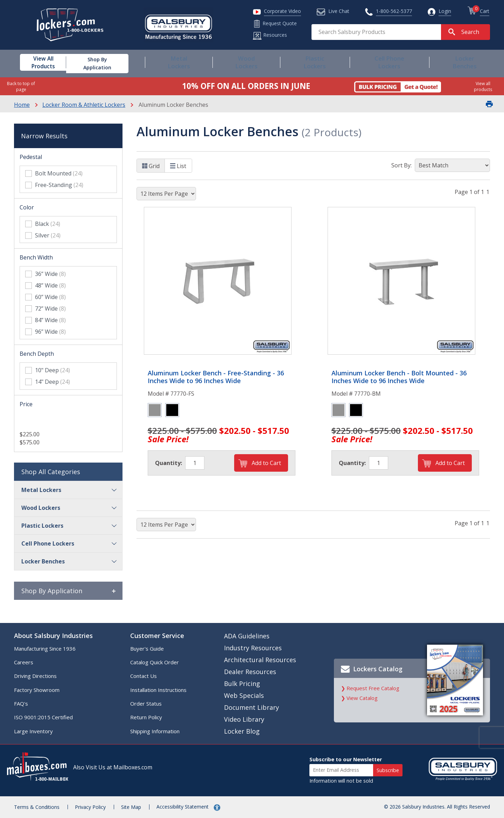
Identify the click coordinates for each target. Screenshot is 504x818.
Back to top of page (21, 86)
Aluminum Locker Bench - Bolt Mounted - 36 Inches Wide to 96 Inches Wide (399, 377)
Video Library (244, 719)
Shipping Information (155, 731)
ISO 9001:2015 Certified (43, 717)
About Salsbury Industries (53, 636)
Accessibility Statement (183, 807)
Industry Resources (253, 648)
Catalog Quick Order (155, 662)
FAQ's (21, 703)
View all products (483, 86)
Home (22, 105)
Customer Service (157, 636)
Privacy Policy (90, 807)
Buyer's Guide (147, 649)
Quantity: (169, 463)
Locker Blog (242, 731)
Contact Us (143, 676)
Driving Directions (35, 676)
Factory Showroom (37, 690)
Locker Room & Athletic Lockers (84, 105)
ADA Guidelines (247, 636)
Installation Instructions (158, 690)
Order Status (146, 703)
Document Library (251, 707)
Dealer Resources (250, 672)
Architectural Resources (260, 660)
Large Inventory (33, 731)
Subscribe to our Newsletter (346, 759)
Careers (24, 662)
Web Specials (244, 695)
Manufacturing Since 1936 (45, 649)
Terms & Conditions (37, 807)
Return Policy (146, 717)
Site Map (131, 807)
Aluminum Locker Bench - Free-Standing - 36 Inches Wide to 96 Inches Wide (216, 377)
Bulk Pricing (242, 684)
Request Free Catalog (373, 688)
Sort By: (401, 165)
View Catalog (362, 698)
